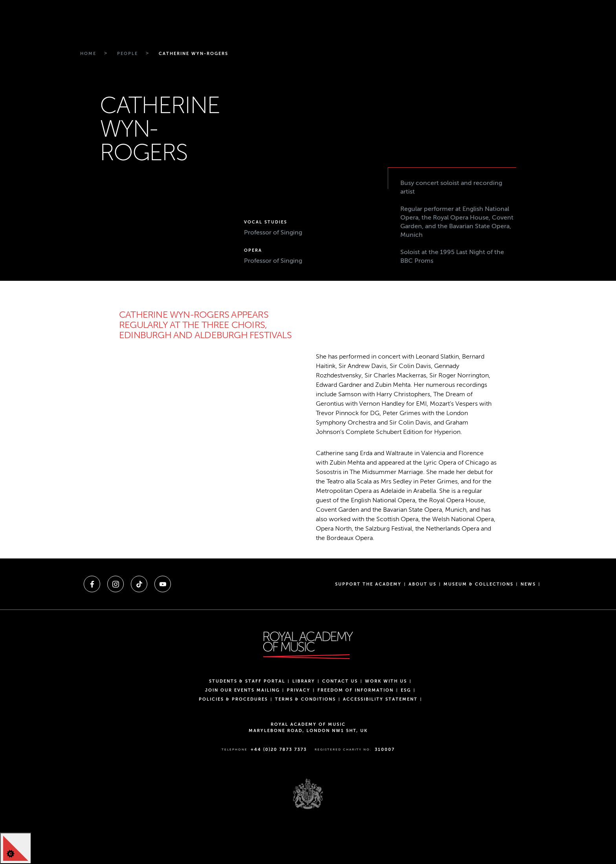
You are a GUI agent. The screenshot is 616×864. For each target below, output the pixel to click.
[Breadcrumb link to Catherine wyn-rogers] (192, 54)
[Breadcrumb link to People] (126, 54)
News (528, 584)
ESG (406, 690)
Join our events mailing (242, 690)
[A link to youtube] (163, 584)
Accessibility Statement (380, 699)
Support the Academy (368, 584)
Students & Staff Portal (247, 681)
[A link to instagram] (115, 584)
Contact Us (340, 681)
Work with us (386, 681)
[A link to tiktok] (139, 584)
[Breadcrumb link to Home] (87, 54)
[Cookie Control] (16, 848)
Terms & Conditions (305, 699)
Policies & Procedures (233, 699)
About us (423, 584)
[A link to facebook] (92, 584)
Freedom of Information (356, 690)
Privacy (299, 690)
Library (304, 681)
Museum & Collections (478, 584)
